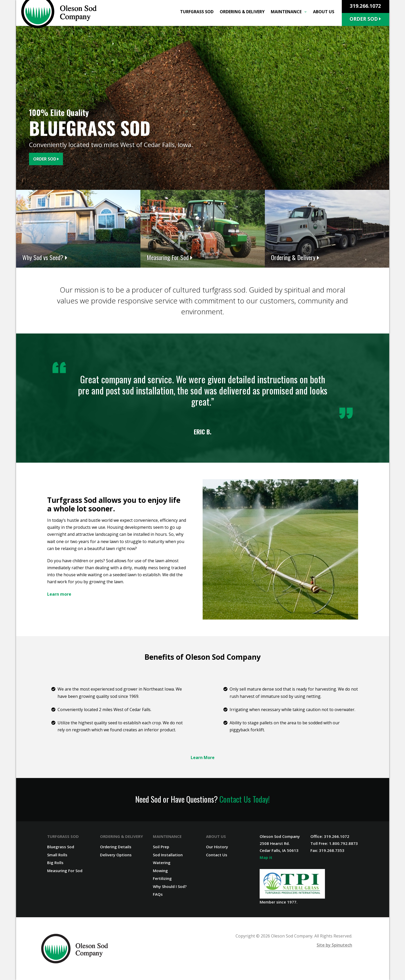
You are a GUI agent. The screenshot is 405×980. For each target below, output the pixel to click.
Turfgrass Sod (197, 12)
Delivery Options (116, 855)
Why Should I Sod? (170, 886)
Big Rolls (55, 863)
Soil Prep (161, 847)
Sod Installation (168, 855)
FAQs (158, 894)
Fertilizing (162, 878)
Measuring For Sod (65, 871)
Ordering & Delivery (242, 12)
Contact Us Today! (245, 799)
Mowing (160, 871)
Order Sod (365, 19)
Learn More (203, 757)
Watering (162, 863)
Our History (217, 847)
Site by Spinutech (334, 945)
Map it (266, 857)
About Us (324, 12)
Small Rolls (57, 855)
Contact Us (217, 855)
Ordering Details (116, 847)
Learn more (59, 594)
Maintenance (289, 12)
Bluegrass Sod (61, 847)
